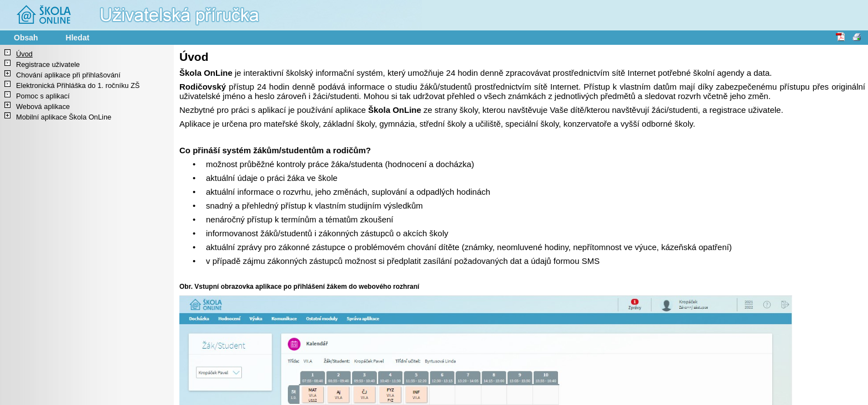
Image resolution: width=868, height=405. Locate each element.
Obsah (26, 38)
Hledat (78, 38)
